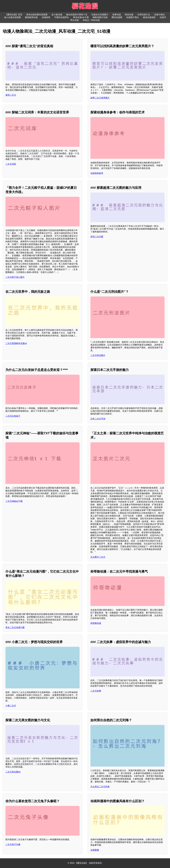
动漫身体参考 (97, 173)
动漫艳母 (46, 17)
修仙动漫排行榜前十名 (77, 15)
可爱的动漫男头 (62, 17)
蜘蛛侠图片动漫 (100, 17)
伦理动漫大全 (144, 15)
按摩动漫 (117, 15)
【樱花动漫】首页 (14, 15)
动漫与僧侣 (159, 15)
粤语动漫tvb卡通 (81, 17)
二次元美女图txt (13, 772)
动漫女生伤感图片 (100, 15)
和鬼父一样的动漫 (91, 20)
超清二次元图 (97, 237)
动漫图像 (95, 850)
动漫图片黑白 (133, 17)
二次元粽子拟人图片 (15, 277)
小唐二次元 (11, 706)
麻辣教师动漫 (31, 17)
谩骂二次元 (11, 95)
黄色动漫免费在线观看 (37, 15)
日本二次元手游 (98, 419)
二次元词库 (11, 164)
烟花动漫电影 (149, 17)
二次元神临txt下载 (14, 501)
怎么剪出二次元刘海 (100, 787)
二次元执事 (96, 691)
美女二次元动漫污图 (15, 627)
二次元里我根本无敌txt (16, 343)
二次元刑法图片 (98, 355)
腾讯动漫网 (117, 17)
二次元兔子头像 (13, 844)
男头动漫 (75, 20)
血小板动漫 (57, 15)
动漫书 (163, 17)
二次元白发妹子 (13, 416)
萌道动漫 (129, 15)
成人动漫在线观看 (12, 17)
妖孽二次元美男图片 (100, 98)
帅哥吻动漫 (96, 623)
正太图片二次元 (98, 557)
